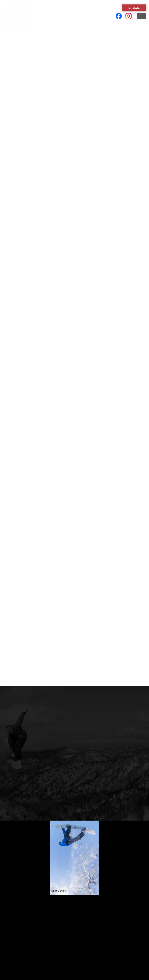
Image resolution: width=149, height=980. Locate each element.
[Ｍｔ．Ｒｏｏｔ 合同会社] (18, 16)
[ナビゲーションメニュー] (142, 16)
